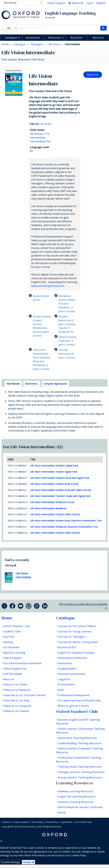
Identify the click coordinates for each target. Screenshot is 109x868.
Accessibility (37, 822)
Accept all (29, 862)
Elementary (37, 134)
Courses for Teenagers (72, 637)
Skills (61, 690)
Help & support (56, 3)
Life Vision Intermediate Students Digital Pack (54, 466)
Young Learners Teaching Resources (80, 777)
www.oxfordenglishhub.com (48, 286)
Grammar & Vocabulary (72, 674)
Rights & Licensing (14, 653)
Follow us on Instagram (17, 706)
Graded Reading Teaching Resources (80, 743)
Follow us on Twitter (15, 684)
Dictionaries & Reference (72, 658)
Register (101, 3)
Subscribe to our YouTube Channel (24, 695)
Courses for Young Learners (75, 631)
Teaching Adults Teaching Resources (80, 767)
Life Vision (45, 124)
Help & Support (13, 658)
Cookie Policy (78, 855)
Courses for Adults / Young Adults (78, 642)
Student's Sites (12, 631)
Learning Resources (75, 783)
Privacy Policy (52, 822)
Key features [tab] (13, 384)
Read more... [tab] (32, 384)
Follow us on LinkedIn (16, 711)
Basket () (76, 3)
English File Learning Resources (77, 797)
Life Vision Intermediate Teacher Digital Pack (53, 472)
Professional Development (74, 695)
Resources (54, 38)
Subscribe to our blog (16, 700)
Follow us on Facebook (17, 690)
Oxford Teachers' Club (17, 626)
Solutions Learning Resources (76, 802)
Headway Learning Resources (75, 791)
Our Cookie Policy (83, 822)
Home (7, 618)
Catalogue (11, 38)
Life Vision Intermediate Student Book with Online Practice (61, 490)
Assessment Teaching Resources (77, 738)
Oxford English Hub (15, 669)
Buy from (93, 75)
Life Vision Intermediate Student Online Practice (55, 533)
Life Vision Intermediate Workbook (48, 508)
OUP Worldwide (13, 674)
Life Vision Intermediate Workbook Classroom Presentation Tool (64, 527)
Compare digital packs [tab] (55, 384)
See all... (62, 813)
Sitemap (8, 642)
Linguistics (64, 679)
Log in (90, 3)
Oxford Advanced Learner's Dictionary (80, 807)
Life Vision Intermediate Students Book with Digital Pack (60, 478)
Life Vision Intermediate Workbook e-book (52, 502)
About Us (98, 38)
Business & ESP (67, 647)
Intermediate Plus (40, 141)
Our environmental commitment (22, 663)
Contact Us (7, 822)
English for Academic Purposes (76, 653)
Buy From (76, 38)
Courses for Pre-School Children (77, 626)
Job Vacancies (11, 647)
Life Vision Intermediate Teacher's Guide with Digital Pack (60, 496)
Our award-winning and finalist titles (79, 700)
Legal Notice (67, 822)
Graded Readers (67, 669)
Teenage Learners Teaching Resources (81, 772)
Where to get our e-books (73, 706)
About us (9, 679)
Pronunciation (66, 684)
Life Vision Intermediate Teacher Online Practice (55, 514)
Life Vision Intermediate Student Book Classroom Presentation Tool (66, 521)
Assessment (33, 38)
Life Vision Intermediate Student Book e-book (54, 484)
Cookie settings (11, 862)
